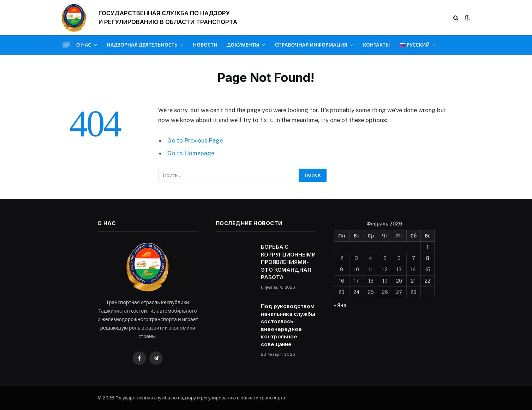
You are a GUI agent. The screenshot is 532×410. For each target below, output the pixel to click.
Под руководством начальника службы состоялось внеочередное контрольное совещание (288, 325)
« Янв (340, 305)
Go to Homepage (191, 153)
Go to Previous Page (195, 140)
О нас (84, 45)
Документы (243, 45)
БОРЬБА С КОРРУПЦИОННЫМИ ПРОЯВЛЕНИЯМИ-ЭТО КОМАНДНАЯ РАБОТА (288, 262)
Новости (205, 45)
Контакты (376, 45)
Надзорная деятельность (142, 45)
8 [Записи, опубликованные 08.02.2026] (428, 258)
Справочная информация (311, 45)
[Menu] (66, 45)
